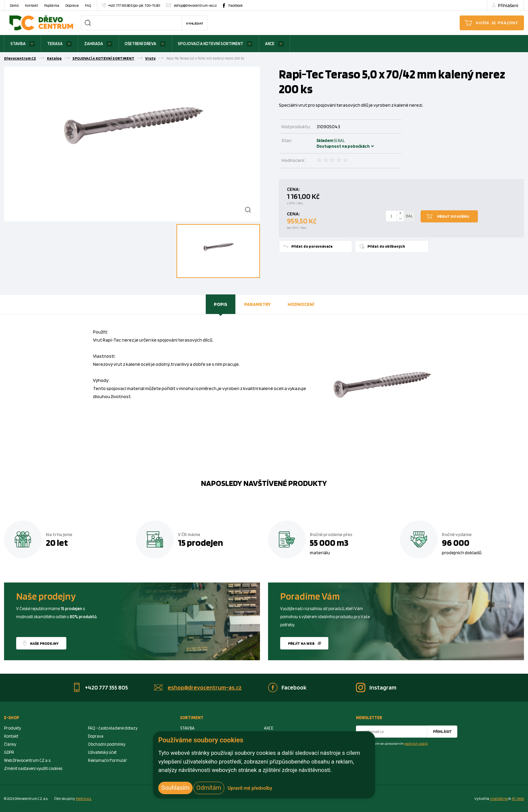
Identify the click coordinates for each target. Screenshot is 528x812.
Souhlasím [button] (175, 788)
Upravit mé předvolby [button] (250, 788)
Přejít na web (301, 643)
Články (10, 744)
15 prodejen (200, 542)
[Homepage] (41, 23)
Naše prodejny (44, 643)
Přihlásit (442, 732)
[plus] (400, 213)
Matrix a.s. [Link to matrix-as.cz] (84, 799)
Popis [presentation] (221, 304)
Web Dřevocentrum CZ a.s (27, 760)
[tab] (221, 304)
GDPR (9, 752)
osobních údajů (416, 743)
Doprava (72, 5)
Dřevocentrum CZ (20, 58)
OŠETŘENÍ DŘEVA (140, 44)
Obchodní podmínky (107, 744)
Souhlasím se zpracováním (396, 743)
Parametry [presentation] (257, 304)
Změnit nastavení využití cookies (33, 768)
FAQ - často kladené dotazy (113, 728)
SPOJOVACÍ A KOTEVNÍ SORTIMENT (210, 44)
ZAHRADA (94, 44)
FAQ (88, 5)
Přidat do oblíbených (386, 246)
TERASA (55, 44)
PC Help (518, 799)
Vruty (150, 58)
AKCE (270, 44)
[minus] (400, 219)
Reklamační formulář (107, 760)
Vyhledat (194, 23)
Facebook (236, 5)
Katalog (54, 58)
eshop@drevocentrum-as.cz (195, 5)
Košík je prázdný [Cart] (497, 23)
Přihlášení (508, 5)
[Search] (88, 23)
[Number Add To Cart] (391, 216)
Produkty (12, 728)
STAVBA (18, 44)
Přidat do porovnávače (312, 246)
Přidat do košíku (453, 216)
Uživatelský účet (102, 752)
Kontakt (31, 5)
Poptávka (52, 5)
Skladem (326, 143)
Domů (14, 5)
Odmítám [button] (209, 788)
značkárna (499, 799)
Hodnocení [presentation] (301, 304)
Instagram (383, 687)
